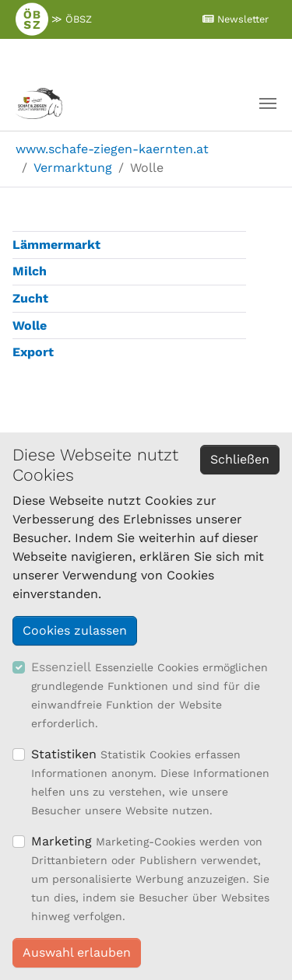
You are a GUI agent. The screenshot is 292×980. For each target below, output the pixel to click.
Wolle (30, 325)
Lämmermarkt (56, 245)
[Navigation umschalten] (268, 103)
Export (33, 352)
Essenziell (61, 667)
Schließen (240, 459)
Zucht (30, 298)
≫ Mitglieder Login (142, 56)
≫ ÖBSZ (54, 19)
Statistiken (64, 754)
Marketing (62, 841)
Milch (30, 271)
